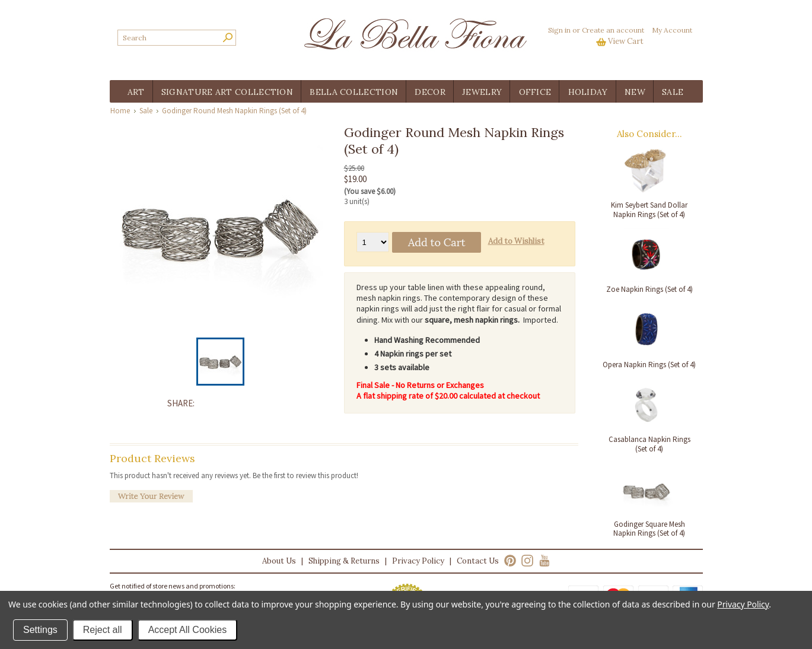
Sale (146, 111)
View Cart (626, 41)
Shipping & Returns (344, 561)
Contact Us (478, 561)
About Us (279, 561)
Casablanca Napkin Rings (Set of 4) (649, 444)
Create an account (613, 30)
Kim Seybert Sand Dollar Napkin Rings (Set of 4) (649, 210)
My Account (672, 30)
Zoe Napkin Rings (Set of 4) (649, 289)
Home (120, 111)
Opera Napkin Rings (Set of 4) (649, 365)
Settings (40, 630)
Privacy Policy (418, 561)
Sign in (559, 30)
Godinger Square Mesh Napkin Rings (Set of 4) (649, 529)
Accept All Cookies (188, 630)
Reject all (103, 630)
